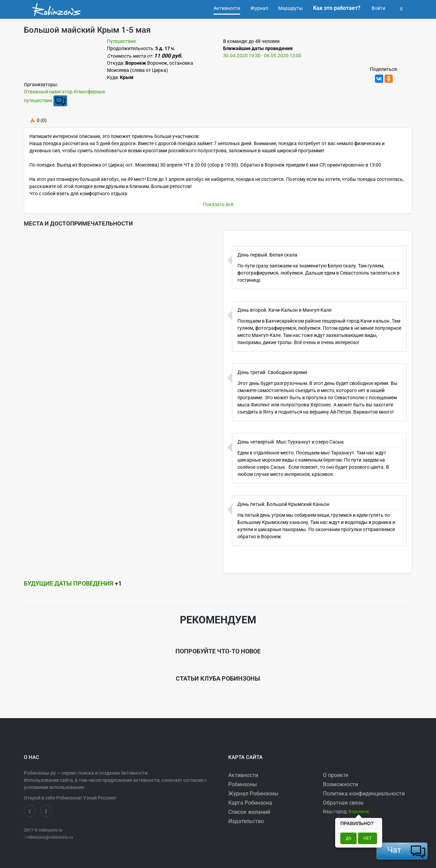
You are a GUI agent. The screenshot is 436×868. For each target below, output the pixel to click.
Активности (243, 775)
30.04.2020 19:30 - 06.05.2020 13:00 (262, 56)
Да (348, 838)
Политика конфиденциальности (364, 794)
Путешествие (121, 41)
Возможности (340, 784)
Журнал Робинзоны (253, 794)
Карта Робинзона (250, 803)
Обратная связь (343, 803)
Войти (378, 8)
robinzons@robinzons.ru (50, 837)
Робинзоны (243, 784)
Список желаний (249, 812)
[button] (401, 8)
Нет (368, 838)
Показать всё (218, 204)
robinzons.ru (51, 830)
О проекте (336, 775)
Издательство (246, 821)
